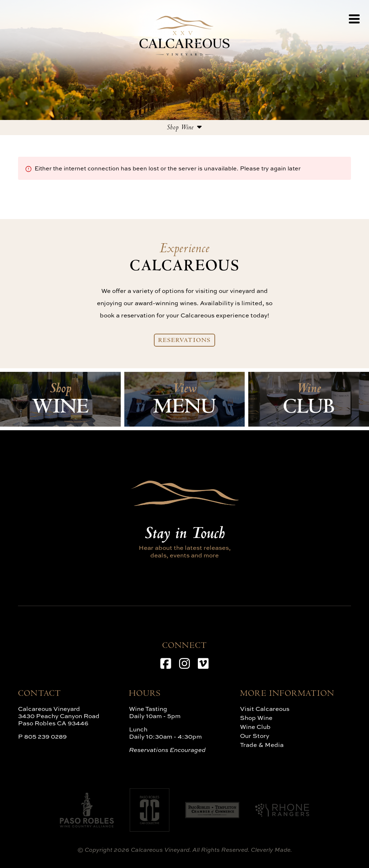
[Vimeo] (203, 663)
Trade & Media (262, 745)
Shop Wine (256, 718)
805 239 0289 (45, 736)
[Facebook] (166, 663)
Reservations (185, 341)
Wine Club (255, 727)
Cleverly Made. (271, 850)
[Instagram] (184, 663)
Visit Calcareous (265, 709)
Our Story (255, 736)
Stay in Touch (184, 535)
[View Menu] (354, 19)
